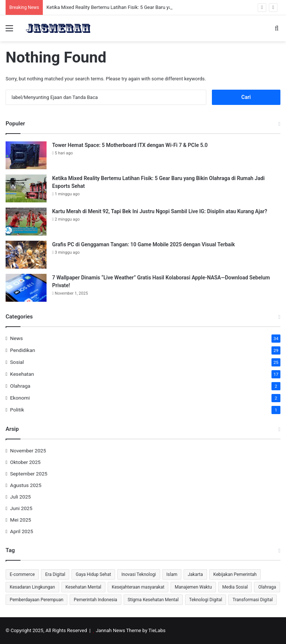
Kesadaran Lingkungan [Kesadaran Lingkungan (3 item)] (32, 587)
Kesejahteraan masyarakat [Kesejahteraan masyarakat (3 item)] (138, 587)
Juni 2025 (21, 508)
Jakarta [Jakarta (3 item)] (195, 574)
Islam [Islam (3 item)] (172, 574)
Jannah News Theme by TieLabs (131, 630)
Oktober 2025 (25, 462)
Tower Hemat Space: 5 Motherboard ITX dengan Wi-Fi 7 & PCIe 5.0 (130, 145)
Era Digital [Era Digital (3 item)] (55, 574)
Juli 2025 (20, 497)
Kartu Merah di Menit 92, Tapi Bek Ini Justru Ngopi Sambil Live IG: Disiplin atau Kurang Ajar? (160, 211)
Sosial (17, 362)
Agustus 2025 (26, 485)
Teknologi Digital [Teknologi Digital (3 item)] (206, 600)
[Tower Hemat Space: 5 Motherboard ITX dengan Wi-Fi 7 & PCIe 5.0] (26, 155)
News (16, 338)
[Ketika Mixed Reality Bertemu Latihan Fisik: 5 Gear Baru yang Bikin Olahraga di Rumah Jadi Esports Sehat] (26, 188)
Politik (17, 410)
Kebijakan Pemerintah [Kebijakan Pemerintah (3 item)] (235, 574)
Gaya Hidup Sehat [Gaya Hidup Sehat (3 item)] (93, 574)
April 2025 (22, 531)
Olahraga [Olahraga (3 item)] (267, 587)
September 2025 (29, 474)
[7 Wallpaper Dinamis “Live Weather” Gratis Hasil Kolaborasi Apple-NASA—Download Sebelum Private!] (26, 288)
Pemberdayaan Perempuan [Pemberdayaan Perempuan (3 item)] (36, 600)
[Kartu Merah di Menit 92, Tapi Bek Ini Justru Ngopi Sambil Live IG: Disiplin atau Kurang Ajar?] (26, 222)
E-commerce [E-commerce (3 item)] (22, 574)
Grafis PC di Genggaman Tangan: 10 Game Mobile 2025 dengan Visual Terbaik (144, 244)
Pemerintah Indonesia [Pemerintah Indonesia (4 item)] (96, 600)
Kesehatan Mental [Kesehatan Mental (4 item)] (83, 587)
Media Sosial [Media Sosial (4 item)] (235, 587)
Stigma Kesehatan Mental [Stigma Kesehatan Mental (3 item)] (153, 600)
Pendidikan (23, 350)
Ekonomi (20, 398)
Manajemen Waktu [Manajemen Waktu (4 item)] (193, 587)
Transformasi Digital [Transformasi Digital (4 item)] (252, 600)
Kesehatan (22, 374)
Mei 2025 (21, 520)
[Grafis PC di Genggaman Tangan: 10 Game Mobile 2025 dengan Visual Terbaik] (26, 255)
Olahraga (20, 386)
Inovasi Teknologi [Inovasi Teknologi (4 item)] (139, 574)
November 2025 (28, 451)
